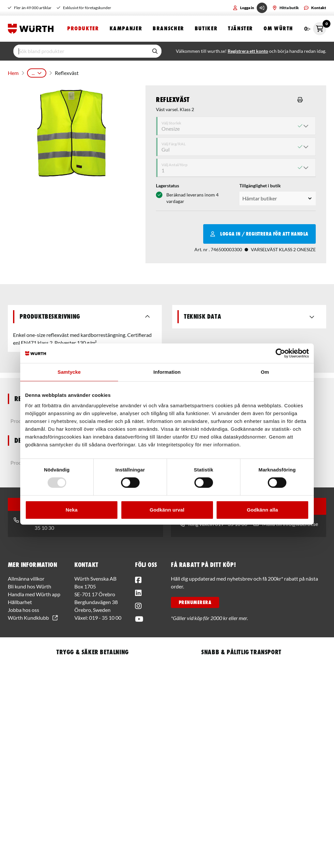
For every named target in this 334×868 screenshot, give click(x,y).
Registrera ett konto (248, 51)
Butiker (206, 29)
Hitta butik (286, 8)
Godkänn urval (167, 510)
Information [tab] (167, 372)
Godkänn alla (262, 510)
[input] (81, 51)
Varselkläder (163, 72)
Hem (13, 72)
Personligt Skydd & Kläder (81, 72)
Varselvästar (197, 72)
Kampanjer (126, 29)
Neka (71, 510)
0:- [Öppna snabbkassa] (315, 29)
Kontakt (315, 8)
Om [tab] (265, 372)
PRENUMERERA (195, 600)
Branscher (168, 29)
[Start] (32, 29)
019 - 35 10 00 (105, 615)
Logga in (250, 8)
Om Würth (278, 29)
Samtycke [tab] (69, 372)
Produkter (83, 29)
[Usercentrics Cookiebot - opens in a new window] (280, 353)
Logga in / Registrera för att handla (259, 231)
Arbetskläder (129, 72)
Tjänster (241, 29)
